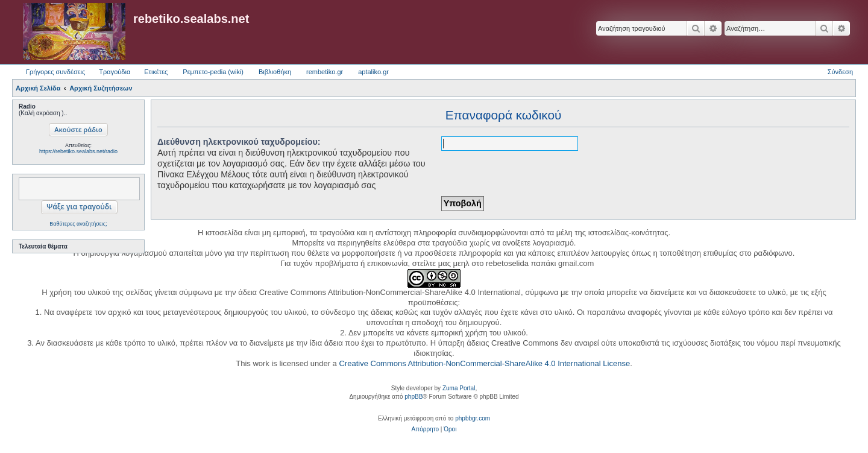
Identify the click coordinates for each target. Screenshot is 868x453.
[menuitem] (425, 429)
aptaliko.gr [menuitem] (373, 72)
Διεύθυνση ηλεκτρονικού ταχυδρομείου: (239, 142)
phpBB (414, 397)
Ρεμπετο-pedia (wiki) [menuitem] (213, 72)
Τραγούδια (115, 72)
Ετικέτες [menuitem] (156, 72)
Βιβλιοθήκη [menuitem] (275, 72)
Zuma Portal (459, 388)
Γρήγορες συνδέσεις (55, 72)
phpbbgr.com (473, 418)
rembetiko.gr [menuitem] (325, 72)
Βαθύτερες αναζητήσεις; (78, 224)
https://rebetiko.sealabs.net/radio (78, 151)
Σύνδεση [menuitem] (840, 72)
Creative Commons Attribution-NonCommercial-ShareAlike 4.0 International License (484, 363)
